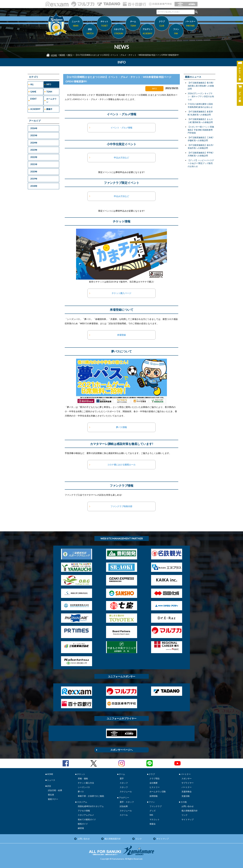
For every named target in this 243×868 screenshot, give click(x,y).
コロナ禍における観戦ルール (121, 465)
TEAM (49, 92)
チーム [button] (133, 24)
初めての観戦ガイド (87, 819)
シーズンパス (84, 787)
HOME (54, 55)
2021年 (34, 164)
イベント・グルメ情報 (121, 128)
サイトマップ (188, 819)
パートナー (187, 787)
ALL (32, 84)
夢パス (81, 792)
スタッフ (124, 783)
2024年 (34, 143)
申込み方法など (121, 158)
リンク (185, 815)
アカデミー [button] (147, 32)
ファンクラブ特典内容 (121, 506)
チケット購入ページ (121, 293)
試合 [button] (90, 32)
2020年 (34, 172)
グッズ (153, 811)
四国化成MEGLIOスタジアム (91, 806)
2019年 (34, 179)
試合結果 (124, 806)
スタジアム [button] (119, 32)
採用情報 (154, 796)
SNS (151, 815)
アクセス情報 (84, 811)
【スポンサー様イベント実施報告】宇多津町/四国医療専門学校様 (201, 130)
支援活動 (186, 796)
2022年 (34, 157)
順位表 (51, 795)
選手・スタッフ (127, 802)
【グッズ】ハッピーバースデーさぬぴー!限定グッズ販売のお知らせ (201, 163)
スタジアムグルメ (86, 815)
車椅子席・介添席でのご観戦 (91, 796)
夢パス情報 (121, 427)
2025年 (34, 135)
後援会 (153, 824)
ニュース (76, 24)
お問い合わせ (188, 806)
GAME (33, 92)
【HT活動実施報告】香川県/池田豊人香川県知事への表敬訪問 (201, 86)
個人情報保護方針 (190, 811)
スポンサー (187, 778)
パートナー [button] (190, 24)
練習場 (81, 828)
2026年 (34, 128)
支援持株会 (187, 792)
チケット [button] (104, 24)
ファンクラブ (156, 806)
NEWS (62, 55)
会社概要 (154, 783)
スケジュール (126, 792)
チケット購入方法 (86, 783)
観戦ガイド (83, 824)
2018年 (34, 186)
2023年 (34, 150)
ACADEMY (35, 109)
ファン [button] (176, 32)
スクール (124, 815)
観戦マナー (53, 799)
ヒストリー (155, 787)
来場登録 (121, 335)
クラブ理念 (155, 778)
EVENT (33, 99)
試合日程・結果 (55, 790)
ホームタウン (51, 100)
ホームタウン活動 (158, 792)
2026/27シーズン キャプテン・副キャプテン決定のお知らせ (201, 96)
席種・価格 (83, 778)
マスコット (155, 819)
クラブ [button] (162, 24)
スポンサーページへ (122, 750)
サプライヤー (188, 783)
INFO (70, 55)
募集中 (49, 109)
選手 (122, 778)
